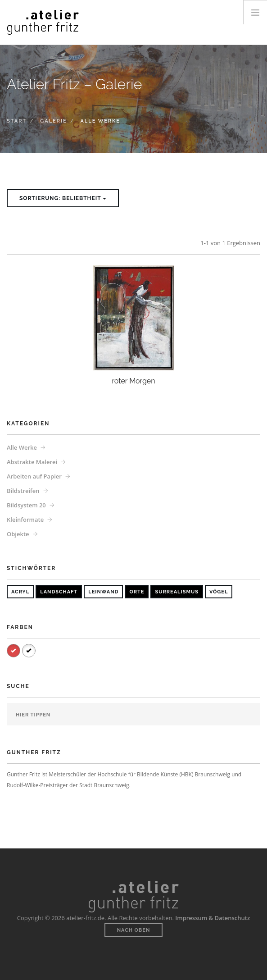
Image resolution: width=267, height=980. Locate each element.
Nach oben (134, 930)
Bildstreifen (23, 491)
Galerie (53, 121)
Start (17, 121)
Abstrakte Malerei (32, 462)
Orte (137, 592)
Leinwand (103, 592)
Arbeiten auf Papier (34, 476)
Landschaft (59, 592)
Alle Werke (22, 447)
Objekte (18, 534)
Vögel (219, 592)
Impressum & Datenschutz (213, 918)
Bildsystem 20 (26, 505)
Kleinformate (25, 520)
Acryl (20, 592)
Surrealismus (176, 592)
